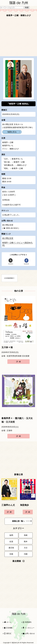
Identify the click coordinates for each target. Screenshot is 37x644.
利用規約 (27, 622)
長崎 (26, 535)
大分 (26, 548)
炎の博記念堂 (8, 238)
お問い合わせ (29, 633)
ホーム (8, 622)
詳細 (19, 362)
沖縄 (26, 554)
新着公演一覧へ (22, 521)
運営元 (8, 633)
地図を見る (12, 132)
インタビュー (29, 628)
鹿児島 (11, 548)
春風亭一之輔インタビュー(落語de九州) (17, 244)
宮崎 (11, 554)
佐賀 (11, 542)
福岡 (11, 535)
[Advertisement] (18, 37)
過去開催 (18, 561)
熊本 (26, 542)
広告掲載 (8, 628)
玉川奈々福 (7, 347)
